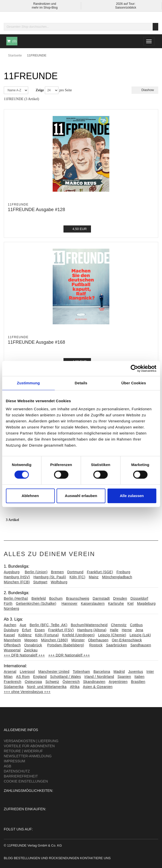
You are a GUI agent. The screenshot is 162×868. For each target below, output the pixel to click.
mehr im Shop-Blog (45, 8)
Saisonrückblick (126, 8)
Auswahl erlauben (81, 496)
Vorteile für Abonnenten (29, 746)
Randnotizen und (45, 4)
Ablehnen (30, 496)
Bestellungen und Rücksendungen (46, 858)
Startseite (15, 55)
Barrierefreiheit (21, 776)
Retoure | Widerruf (23, 751)
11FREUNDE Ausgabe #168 (36, 342)
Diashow (145, 90)
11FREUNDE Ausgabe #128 (36, 210)
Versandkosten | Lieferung (31, 741)
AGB (8, 766)
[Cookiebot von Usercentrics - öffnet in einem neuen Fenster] (134, 368)
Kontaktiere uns (95, 858)
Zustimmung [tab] (28, 383)
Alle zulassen (132, 496)
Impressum (14, 761)
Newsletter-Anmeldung (28, 756)
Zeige (40, 90)
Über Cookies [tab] (134, 383)
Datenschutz (17, 771)
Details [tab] (81, 383)
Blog (8, 858)
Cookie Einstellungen (26, 781)
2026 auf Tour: (126, 4)
